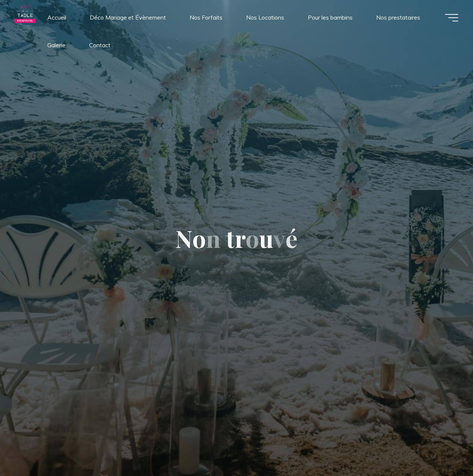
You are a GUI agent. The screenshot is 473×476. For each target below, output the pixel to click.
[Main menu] (452, 18)
